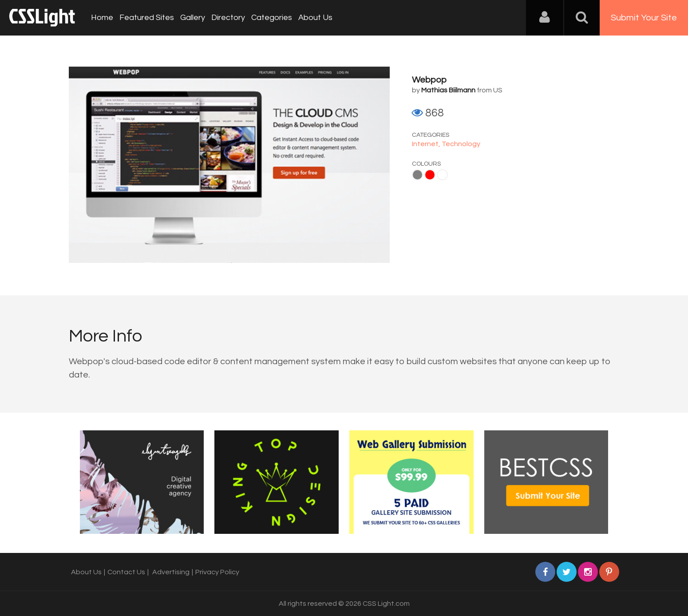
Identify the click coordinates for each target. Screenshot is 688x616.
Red (430, 175)
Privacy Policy (217, 572)
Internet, (427, 144)
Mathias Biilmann (448, 90)
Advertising (171, 572)
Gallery (193, 18)
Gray (417, 175)
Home (102, 18)
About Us (315, 18)
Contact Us (126, 572)
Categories (272, 18)
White (442, 175)
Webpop (429, 80)
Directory (228, 18)
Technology (461, 144)
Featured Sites (147, 18)
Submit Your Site (644, 18)
